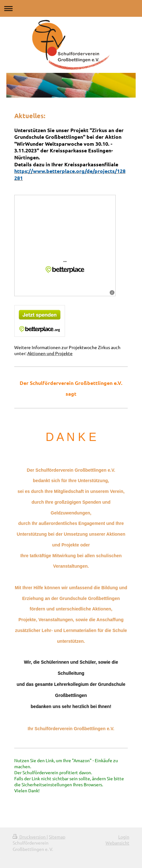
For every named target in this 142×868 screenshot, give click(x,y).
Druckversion (30, 837)
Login (124, 837)
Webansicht (117, 843)
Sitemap (57, 837)
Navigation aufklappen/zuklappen (71, 8)
